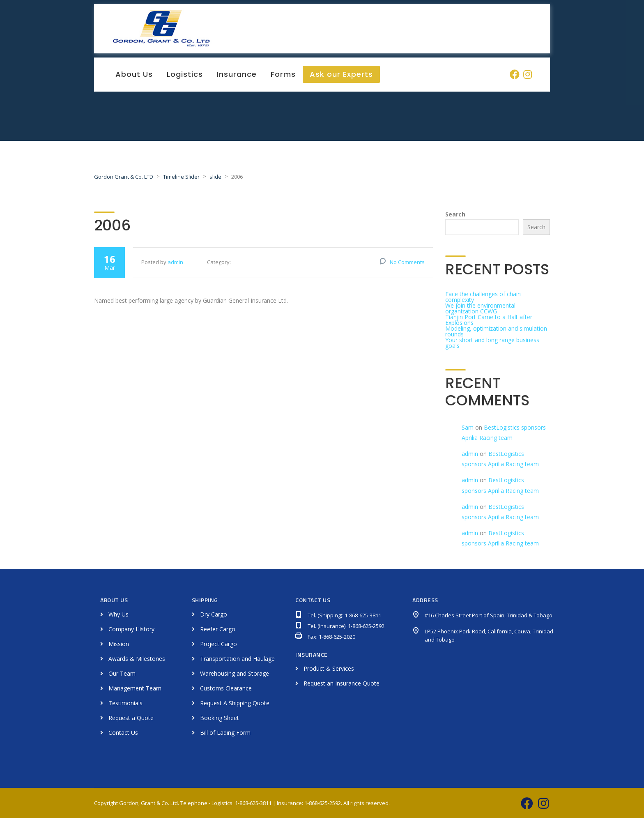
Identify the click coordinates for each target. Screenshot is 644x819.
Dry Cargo (214, 615)
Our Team (122, 674)
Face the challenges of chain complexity (483, 298)
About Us (134, 75)
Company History (131, 630)
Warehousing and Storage (235, 674)
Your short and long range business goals (492, 344)
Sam (468, 428)
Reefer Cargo (218, 630)
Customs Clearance (226, 689)
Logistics (185, 75)
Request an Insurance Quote (342, 684)
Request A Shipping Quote (235, 704)
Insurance (237, 75)
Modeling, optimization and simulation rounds (496, 332)
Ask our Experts (341, 75)
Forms (283, 75)
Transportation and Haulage (237, 659)
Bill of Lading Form (225, 733)
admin (175, 263)
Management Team (135, 689)
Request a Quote (131, 719)
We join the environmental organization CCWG (480, 309)
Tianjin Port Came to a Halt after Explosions (489, 321)
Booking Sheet (220, 719)
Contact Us (123, 733)
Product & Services (329, 670)
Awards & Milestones (137, 659)
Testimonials (125, 704)
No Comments (407, 263)
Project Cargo (218, 645)
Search (455, 215)
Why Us (118, 615)
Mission (119, 645)
